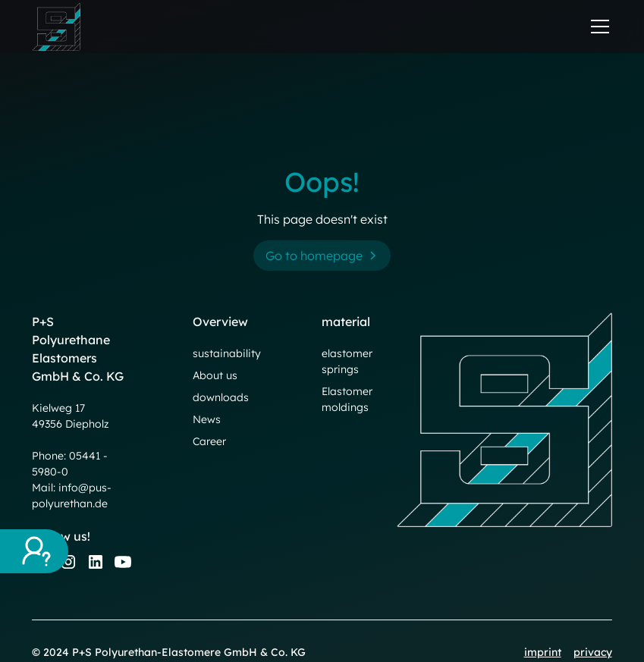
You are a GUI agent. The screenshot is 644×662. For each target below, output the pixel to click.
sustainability (227, 353)
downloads (221, 397)
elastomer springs (347, 361)
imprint (543, 652)
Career (209, 441)
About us (215, 375)
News (207, 419)
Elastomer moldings (347, 399)
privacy (593, 652)
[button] (597, 27)
